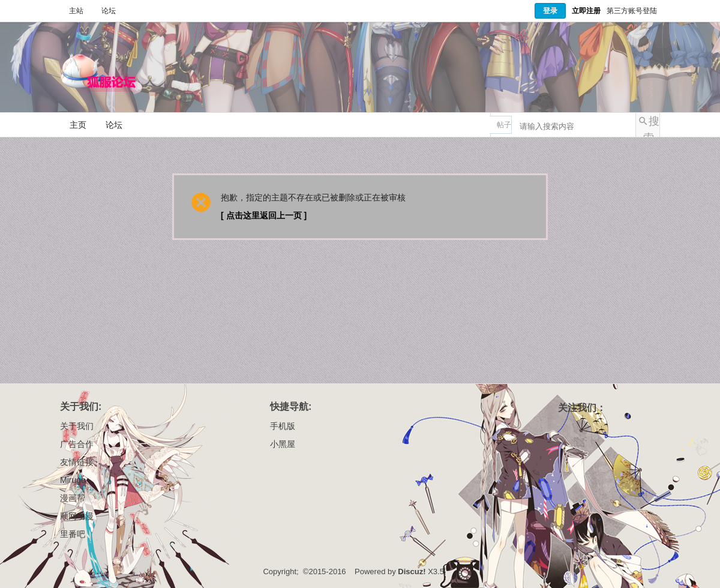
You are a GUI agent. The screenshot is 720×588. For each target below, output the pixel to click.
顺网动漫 (77, 516)
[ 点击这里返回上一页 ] (264, 215)
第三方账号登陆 (632, 11)
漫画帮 (73, 498)
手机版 (283, 426)
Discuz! (412, 571)
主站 (76, 11)
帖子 (504, 125)
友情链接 (77, 462)
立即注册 (586, 11)
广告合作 (77, 444)
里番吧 (73, 534)
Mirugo (73, 480)
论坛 (109, 11)
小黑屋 (283, 444)
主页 (78, 125)
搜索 (651, 126)
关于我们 (77, 426)
